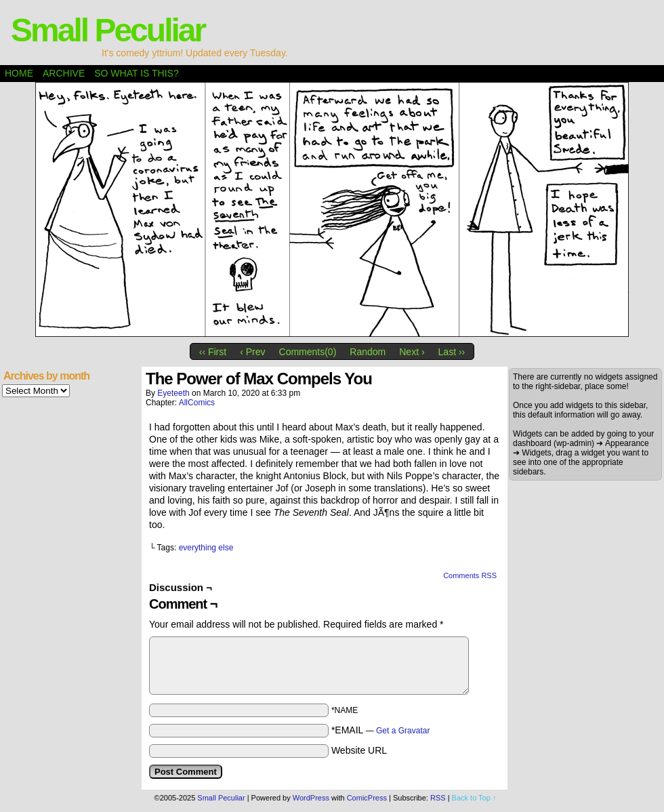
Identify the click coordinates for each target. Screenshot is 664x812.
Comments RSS (470, 575)
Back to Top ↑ (474, 798)
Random (368, 352)
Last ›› (452, 352)
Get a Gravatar (403, 731)
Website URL (359, 750)
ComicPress (367, 798)
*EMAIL (381, 730)
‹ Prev (252, 352)
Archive (64, 73)
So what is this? (136, 73)
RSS (438, 798)
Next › (412, 352)
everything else (206, 548)
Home (19, 73)
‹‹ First (213, 352)
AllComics (197, 403)
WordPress (311, 798)
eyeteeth (173, 393)
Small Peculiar (108, 30)
